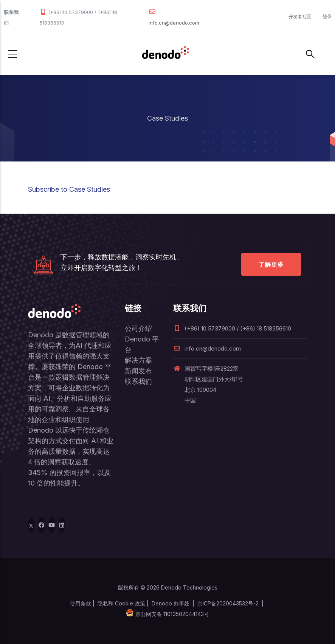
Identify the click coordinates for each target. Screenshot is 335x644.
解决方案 (138, 360)
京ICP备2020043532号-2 (228, 603)
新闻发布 (138, 371)
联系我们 (138, 381)
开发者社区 (300, 16)
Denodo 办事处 (171, 603)
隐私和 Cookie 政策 (121, 603)
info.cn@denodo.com (174, 23)
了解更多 (271, 264)
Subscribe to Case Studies (69, 189)
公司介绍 (138, 328)
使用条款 (81, 603)
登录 (327, 16)
